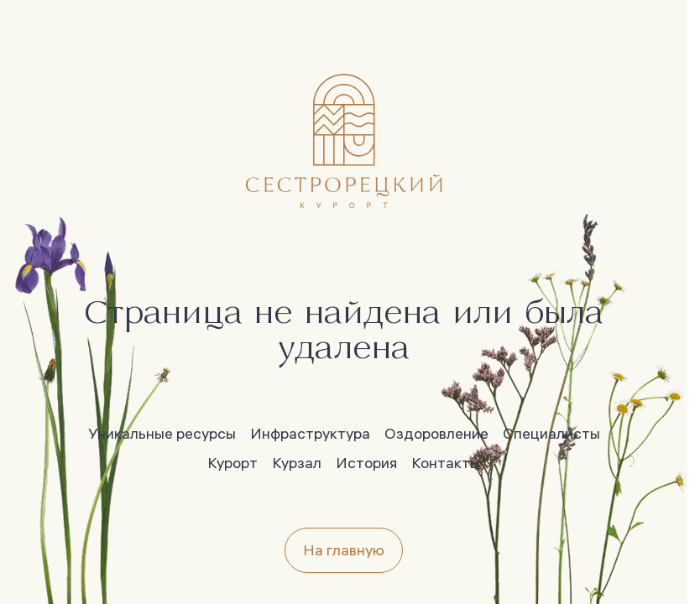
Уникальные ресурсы (162, 433)
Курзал (297, 463)
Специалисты (551, 433)
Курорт (232, 463)
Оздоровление (436, 433)
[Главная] (344, 141)
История (366, 463)
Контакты (446, 463)
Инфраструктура (310, 433)
